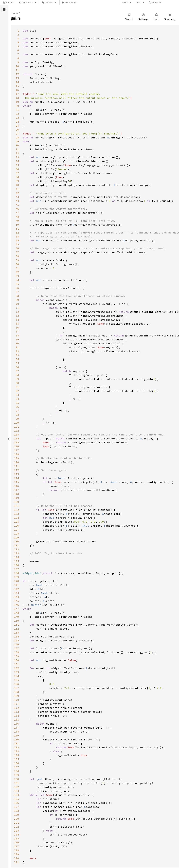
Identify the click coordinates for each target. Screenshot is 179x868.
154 (17, 636)
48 (17, 217)
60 (17, 264)
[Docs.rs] (8, 3)
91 (17, 387)
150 (17, 621)
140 (17, 581)
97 (17, 411)
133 (17, 553)
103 (17, 434)
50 (17, 225)
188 (17, 771)
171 (17, 704)
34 (17, 161)
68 (17, 296)
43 (17, 197)
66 (17, 288)
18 (17, 98)
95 (17, 403)
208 (17, 850)
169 (17, 696)
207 (17, 846)
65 (17, 284)
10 (17, 66)
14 (17, 82)
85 (17, 363)
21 (17, 110)
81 (17, 347)
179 (17, 735)
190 (17, 779)
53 (17, 236)
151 (17, 625)
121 (17, 506)
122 (17, 510)
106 (17, 446)
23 (17, 118)
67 (17, 292)
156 (17, 644)
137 (17, 569)
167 (17, 688)
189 (17, 775)
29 (17, 141)
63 (17, 276)
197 (17, 807)
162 (17, 668)
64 (17, 280)
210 (17, 858)
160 (17, 660)
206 (17, 842)
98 (17, 415)
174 (17, 716)
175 (17, 720)
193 (17, 791)
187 (17, 767)
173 (17, 712)
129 (17, 537)
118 (17, 494)
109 (17, 458)
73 (17, 316)
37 (17, 173)
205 (17, 838)
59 (17, 260)
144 (17, 597)
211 (17, 862)
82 (17, 351)
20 (17, 106)
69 (17, 300)
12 (17, 74)
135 (17, 561)
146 (17, 605)
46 (17, 209)
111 (17, 466)
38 (17, 177)
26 (17, 130)
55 (17, 244)
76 (17, 328)
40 (17, 185)
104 (17, 438)
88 (17, 375)
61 (17, 268)
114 (17, 478)
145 (17, 601)
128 (17, 534)
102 (17, 431)
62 (17, 272)
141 (17, 585)
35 (17, 165)
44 (17, 201)
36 (17, 169)
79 (17, 339)
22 (17, 114)
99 (17, 419)
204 (17, 835)
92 (17, 391)
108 (17, 454)
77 (17, 332)
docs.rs (125, 3)
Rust (139, 3)
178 (17, 732)
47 (17, 213)
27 (17, 134)
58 (17, 256)
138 (17, 573)
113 (17, 474)
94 (17, 399)
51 (17, 229)
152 (17, 629)
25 (17, 126)
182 (17, 747)
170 (17, 700)
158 (17, 652)
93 (17, 395)
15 (17, 86)
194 (17, 795)
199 (17, 815)
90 (17, 383)
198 (17, 811)
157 (17, 648)
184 (17, 755)
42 (17, 193)
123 (17, 514)
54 (17, 240)
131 (17, 545)
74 (17, 320)
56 (17, 248)
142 (17, 589)
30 (17, 145)
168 (17, 692)
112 (17, 470)
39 (17, 181)
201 (17, 823)
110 (17, 462)
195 (17, 799)
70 (17, 304)
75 (17, 324)
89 (17, 379)
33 (17, 157)
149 (17, 617)
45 (17, 205)
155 (17, 640)
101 (17, 427)
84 (17, 359)
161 (17, 664)
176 (17, 724)
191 (17, 783)
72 (17, 312)
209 (17, 854)
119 (17, 498)
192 (17, 787)
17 (17, 94)
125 (17, 522)
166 (17, 684)
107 (17, 450)
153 (17, 633)
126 (17, 526)
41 (17, 189)
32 (17, 153)
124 (17, 518)
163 (17, 672)
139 (17, 577)
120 (17, 502)
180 (17, 739)
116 (17, 486)
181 (17, 743)
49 (17, 221)
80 (17, 343)
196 (17, 803)
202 (17, 827)
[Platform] (49, 3)
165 (17, 680)
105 (17, 442)
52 (17, 233)
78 (17, 335)
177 (17, 728)
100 (17, 423)
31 (17, 149)
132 (17, 549)
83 (17, 355)
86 (17, 367)
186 (17, 763)
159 (17, 656)
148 (17, 613)
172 (17, 708)
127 (17, 530)
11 (17, 70)
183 (17, 751)
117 (17, 490)
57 (17, 252)
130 (17, 541)
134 (17, 557)
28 (17, 137)
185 (17, 759)
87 (17, 371)
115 (17, 482)
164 (17, 676)
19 (17, 102)
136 (17, 565)
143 (17, 593)
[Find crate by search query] (165, 3)
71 (17, 308)
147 (17, 609)
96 (17, 407)
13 (17, 78)
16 (17, 90)
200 (17, 819)
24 (17, 122)
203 (17, 831)
